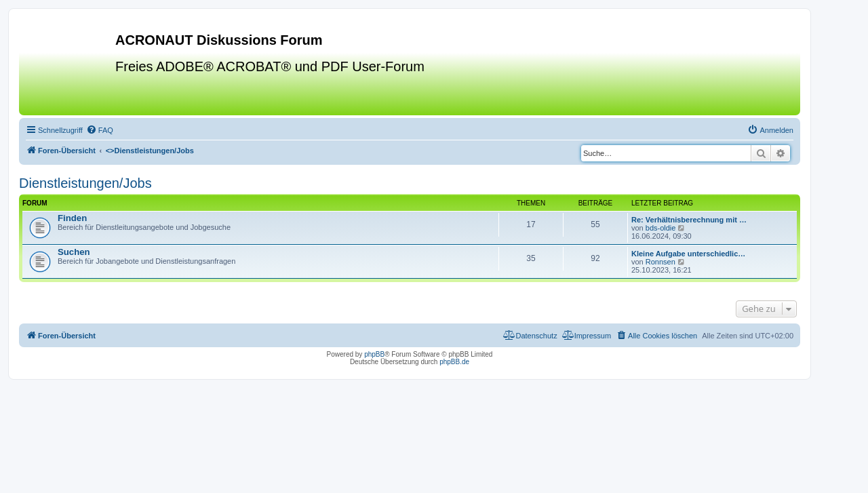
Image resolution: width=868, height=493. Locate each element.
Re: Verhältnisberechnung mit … (689, 220)
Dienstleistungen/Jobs (85, 183)
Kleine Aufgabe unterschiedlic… (688, 254)
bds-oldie (661, 228)
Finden (72, 218)
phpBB (374, 354)
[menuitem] (100, 130)
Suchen (74, 252)
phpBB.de (454, 362)
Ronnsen (660, 262)
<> (150, 151)
